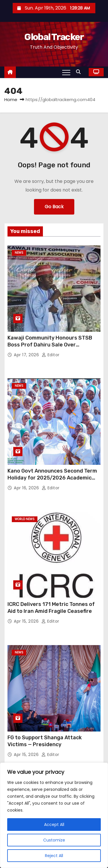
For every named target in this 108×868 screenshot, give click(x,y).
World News (25, 519)
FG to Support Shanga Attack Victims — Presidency (45, 741)
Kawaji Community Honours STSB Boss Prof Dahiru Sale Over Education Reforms (50, 345)
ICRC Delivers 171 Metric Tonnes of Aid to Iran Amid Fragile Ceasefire (51, 608)
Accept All (54, 825)
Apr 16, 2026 (27, 488)
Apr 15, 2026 (27, 621)
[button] (80, 72)
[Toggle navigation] (66, 72)
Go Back (54, 207)
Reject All (54, 856)
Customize (54, 840)
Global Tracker (54, 37)
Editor (51, 355)
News (19, 253)
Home (11, 100)
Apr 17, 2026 (27, 355)
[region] (54, 815)
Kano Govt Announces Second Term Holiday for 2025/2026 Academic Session (52, 478)
